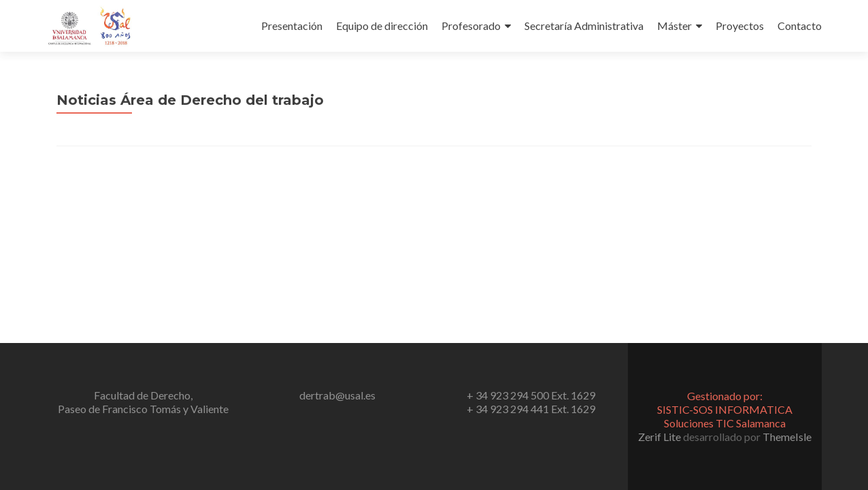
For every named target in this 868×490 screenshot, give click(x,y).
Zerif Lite (661, 437)
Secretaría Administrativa (584, 26)
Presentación (292, 26)
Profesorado (471, 26)
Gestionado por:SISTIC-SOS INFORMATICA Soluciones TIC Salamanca (725, 409)
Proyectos (740, 26)
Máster (674, 26)
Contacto (800, 26)
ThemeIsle (787, 437)
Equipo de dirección (382, 26)
